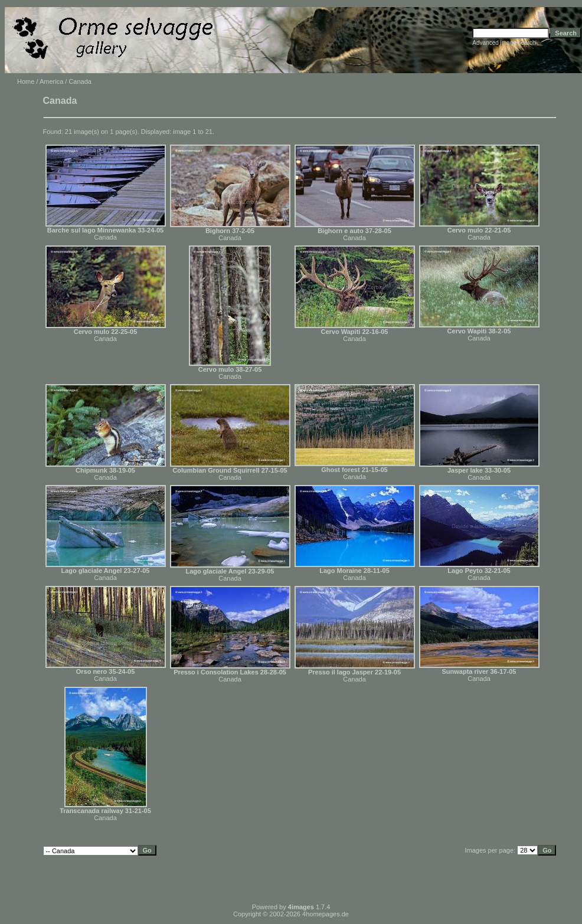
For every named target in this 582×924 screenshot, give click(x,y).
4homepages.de (326, 914)
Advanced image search (504, 43)
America (51, 81)
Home (26, 81)
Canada (105, 237)
